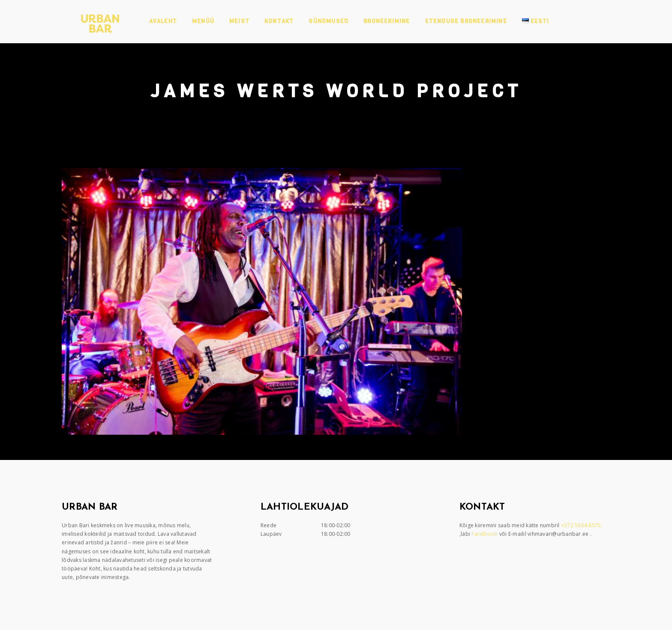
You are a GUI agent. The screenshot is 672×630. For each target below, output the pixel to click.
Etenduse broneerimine (466, 21)
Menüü (203, 21)
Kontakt (279, 21)
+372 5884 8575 (582, 525)
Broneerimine (387, 21)
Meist (239, 21)
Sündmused (328, 21)
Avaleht (163, 21)
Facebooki (485, 534)
